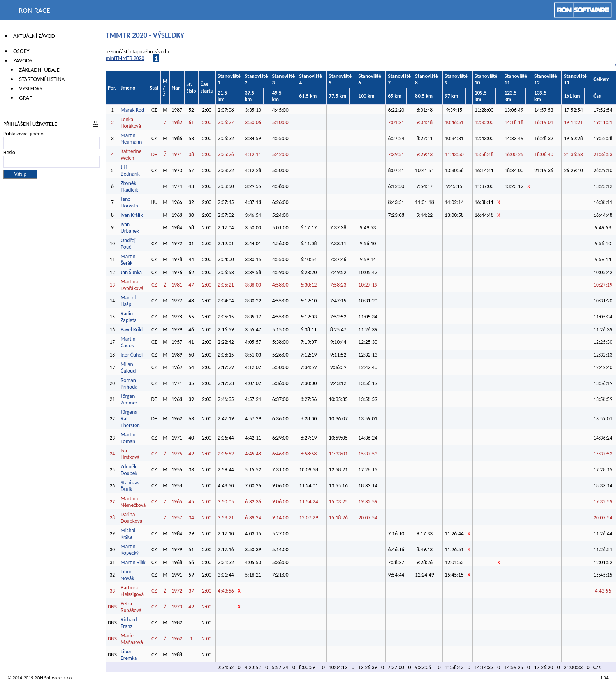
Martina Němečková (133, 502)
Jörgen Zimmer (129, 399)
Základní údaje (39, 70)
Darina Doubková (131, 518)
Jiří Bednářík (130, 171)
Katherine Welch (131, 155)
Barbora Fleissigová (132, 591)
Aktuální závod (34, 36)
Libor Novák (128, 575)
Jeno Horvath (129, 202)
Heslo (9, 152)
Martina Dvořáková (132, 285)
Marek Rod (132, 110)
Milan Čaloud (128, 367)
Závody (23, 60)
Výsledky (31, 88)
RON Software (48, 678)
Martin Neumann (131, 139)
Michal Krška (128, 534)
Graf (26, 98)
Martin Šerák (128, 260)
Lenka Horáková (131, 123)
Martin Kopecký (130, 550)
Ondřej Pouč (128, 244)
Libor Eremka (129, 655)
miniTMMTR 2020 (125, 58)
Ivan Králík (132, 215)
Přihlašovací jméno (23, 134)
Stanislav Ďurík (130, 486)
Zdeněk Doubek (129, 470)
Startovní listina (42, 79)
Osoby (21, 51)
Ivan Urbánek (130, 228)
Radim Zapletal (129, 317)
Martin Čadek (128, 342)
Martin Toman (128, 438)
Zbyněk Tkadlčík (129, 186)
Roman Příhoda (129, 383)
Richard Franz (129, 623)
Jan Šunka (131, 272)
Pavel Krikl (132, 330)
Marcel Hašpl (128, 301)
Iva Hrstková (130, 454)
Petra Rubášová (131, 607)
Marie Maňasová (132, 639)
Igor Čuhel (132, 355)
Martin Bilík (133, 562)
